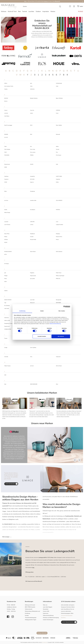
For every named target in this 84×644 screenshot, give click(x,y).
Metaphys (58, 234)
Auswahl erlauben (42, 336)
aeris (31, 83)
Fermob (58, 149)
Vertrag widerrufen (42, 633)
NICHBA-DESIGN (8, 252)
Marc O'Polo (7, 234)
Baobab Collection (34, 98)
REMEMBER (58, 303)
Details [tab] (42, 311)
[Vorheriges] (75, 460)
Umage (6, 348)
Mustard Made (33, 240)
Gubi (57, 164)
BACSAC (6, 98)
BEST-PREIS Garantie (30, 607)
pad (5, 273)
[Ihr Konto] (74, 7)
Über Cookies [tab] (62, 311)
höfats (57, 182)
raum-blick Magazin (48, 607)
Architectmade (59, 83)
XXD (5, 375)
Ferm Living (33, 149)
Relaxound (32, 303)
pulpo (6, 281)
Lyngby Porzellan (59, 225)
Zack (5, 384)
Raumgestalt (59, 300)
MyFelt (6, 242)
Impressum (46, 613)
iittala (5, 191)
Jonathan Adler (33, 200)
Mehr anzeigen (7, 537)
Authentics (32, 89)
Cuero (57, 113)
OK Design (7, 264)
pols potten (32, 279)
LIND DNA (32, 222)
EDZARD (6, 134)
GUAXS (32, 164)
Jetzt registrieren (69, 622)
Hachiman (6, 176)
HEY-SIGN (32, 179)
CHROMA (58, 110)
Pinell (5, 279)
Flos (57, 152)
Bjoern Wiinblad (59, 98)
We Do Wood (59, 366)
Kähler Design (7, 213)
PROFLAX (58, 279)
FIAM (5, 152)
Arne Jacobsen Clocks (9, 86)
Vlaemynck (58, 357)
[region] (42, 445)
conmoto (6, 113)
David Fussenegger (8, 125)
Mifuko (6, 237)
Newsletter (46, 609)
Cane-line (32, 110)
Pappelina (32, 273)
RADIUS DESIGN (8, 300)
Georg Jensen (7, 164)
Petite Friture (59, 273)
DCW (31, 125)
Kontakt (27, 615)
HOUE (6, 182)
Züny (57, 384)
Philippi (6, 276)
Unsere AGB (46, 611)
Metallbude (32, 234)
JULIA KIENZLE (59, 200)
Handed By (32, 176)
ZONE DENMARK (34, 384)
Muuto (57, 240)
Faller (5, 146)
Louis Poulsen (7, 225)
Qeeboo (6, 291)
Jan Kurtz (6, 200)
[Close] (83, 1)
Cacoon (6, 110)
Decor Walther (59, 125)
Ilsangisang (32, 191)
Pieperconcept (33, 276)
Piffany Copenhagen (60, 276)
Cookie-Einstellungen (48, 620)
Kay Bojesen (33, 210)
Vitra (25, 1)
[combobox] (40, 6)
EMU (31, 134)
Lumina (32, 225)
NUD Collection (59, 252)
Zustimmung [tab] (22, 311)
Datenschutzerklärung (48, 615)
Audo (57, 86)
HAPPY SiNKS (59, 176)
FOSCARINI (7, 155)
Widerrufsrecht (29, 609)
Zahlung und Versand (30, 605)
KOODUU (58, 210)
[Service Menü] (70, 7)
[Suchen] (60, 6)
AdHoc (6, 83)
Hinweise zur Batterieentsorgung (51, 618)
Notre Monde (33, 252)
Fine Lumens (33, 152)
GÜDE (6, 167)
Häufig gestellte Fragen (31, 620)
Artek (31, 86)
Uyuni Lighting (33, 348)
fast (31, 146)
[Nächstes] (79, 460)
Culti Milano (7, 116)
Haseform (6, 179)
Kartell (6, 210)
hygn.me (32, 182)
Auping (6, 89)
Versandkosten (45, 642)
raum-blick (32, 300)
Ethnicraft (58, 134)
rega (5, 303)
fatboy (57, 146)
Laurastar (6, 222)
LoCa (57, 222)
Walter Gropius (7, 366)
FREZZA (32, 155)
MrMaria (6, 240)
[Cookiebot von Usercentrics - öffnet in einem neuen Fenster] (64, 307)
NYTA (5, 254)
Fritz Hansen (59, 155)
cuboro (32, 113)
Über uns (45, 605)
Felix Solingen (7, 149)
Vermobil (6, 357)
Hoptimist (58, 179)
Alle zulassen (61, 336)
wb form (32, 366)
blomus (46, 1)
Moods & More (59, 237)
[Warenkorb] (80, 7)
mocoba (32, 237)
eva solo (6, 137)
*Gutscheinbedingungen (31, 618)
